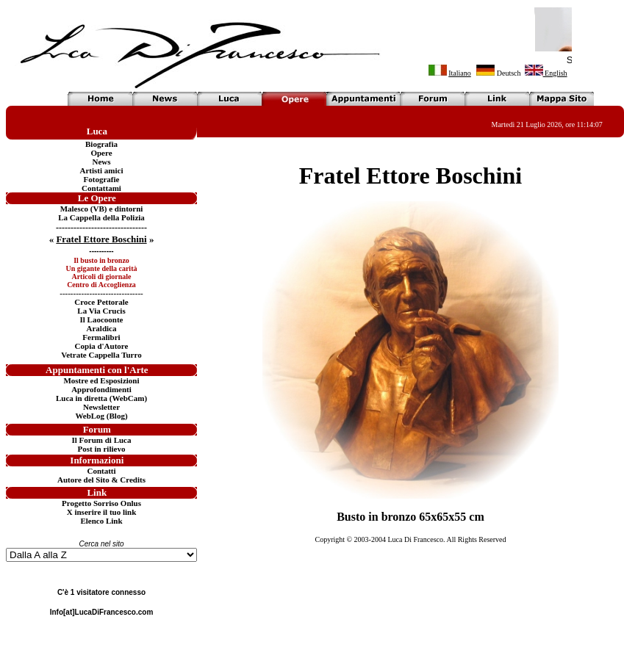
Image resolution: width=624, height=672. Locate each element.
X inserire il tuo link (102, 512)
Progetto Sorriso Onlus (101, 503)
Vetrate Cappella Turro (101, 355)
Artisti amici (102, 170)
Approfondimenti (101, 389)
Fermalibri (101, 337)
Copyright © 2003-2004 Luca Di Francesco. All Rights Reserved (410, 539)
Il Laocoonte (102, 319)
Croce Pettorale (101, 302)
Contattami (101, 188)
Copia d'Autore (102, 346)
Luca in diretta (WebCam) (101, 398)
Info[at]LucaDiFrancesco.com (102, 612)
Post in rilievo (102, 449)
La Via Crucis (101, 311)
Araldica (102, 328)
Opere (101, 153)
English (546, 73)
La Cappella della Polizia (101, 217)
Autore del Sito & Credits (101, 480)
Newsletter (101, 407)
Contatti (101, 471)
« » (102, 239)
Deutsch (509, 73)
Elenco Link (101, 521)
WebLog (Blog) (101, 416)
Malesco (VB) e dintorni (102, 209)
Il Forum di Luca (102, 440)
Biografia (101, 144)
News (101, 162)
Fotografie (102, 179)
